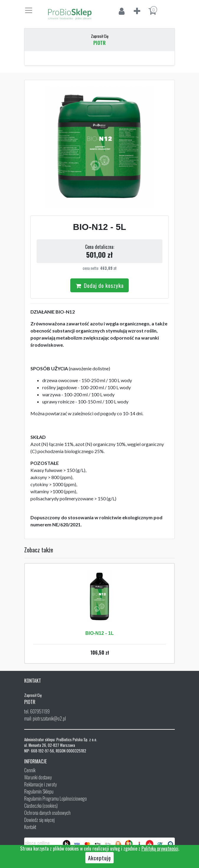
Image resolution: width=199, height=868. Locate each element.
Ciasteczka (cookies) (41, 806)
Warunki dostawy (38, 777)
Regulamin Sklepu (39, 791)
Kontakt (30, 827)
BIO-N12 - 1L (99, 633)
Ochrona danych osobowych (47, 813)
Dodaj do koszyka (99, 285)
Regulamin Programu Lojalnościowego (56, 799)
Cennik (30, 770)
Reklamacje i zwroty (40, 784)
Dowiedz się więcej (39, 820)
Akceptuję (99, 858)
